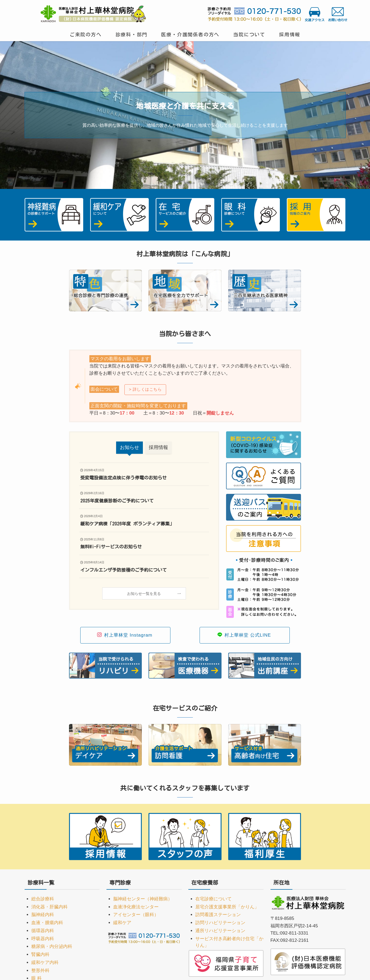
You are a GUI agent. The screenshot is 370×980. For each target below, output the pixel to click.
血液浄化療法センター (136, 907)
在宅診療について (213, 899)
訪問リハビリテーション (220, 923)
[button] (177, 183)
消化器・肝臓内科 (49, 907)
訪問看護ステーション (218, 915)
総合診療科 (43, 899)
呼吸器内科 (43, 939)
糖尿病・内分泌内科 (52, 946)
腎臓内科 (40, 954)
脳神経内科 (43, 915)
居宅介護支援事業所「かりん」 (227, 907)
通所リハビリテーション (220, 931)
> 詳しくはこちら (145, 389)
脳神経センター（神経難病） (143, 899)
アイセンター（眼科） (136, 915)
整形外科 (40, 971)
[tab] (129, 448)
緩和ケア (122, 923)
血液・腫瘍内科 (47, 923)
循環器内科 (43, 931)
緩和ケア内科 (45, 962)
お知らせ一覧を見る (144, 594)
